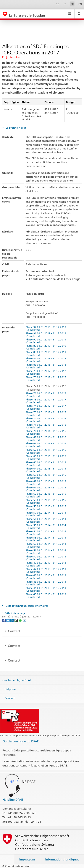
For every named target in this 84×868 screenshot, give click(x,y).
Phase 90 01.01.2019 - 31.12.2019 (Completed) (46, 341)
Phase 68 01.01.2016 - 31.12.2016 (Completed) (46, 445)
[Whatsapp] (21, 620)
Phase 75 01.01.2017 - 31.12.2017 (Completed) (46, 401)
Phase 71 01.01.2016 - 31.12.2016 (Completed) (46, 426)
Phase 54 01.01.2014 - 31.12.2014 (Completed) (46, 533)
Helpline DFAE (13, 800)
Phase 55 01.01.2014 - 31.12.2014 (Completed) (46, 526)
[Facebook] (4, 620)
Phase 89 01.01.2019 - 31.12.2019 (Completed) (46, 347)
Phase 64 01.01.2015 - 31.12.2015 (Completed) (46, 470)
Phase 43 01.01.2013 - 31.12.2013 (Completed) (46, 596)
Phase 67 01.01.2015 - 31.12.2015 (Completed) (46, 451)
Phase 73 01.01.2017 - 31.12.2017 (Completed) (46, 414)
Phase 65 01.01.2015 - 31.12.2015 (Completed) (46, 464)
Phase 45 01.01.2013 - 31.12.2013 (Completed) (46, 583)
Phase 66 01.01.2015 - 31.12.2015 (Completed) (46, 457)
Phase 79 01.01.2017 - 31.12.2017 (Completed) (46, 372)
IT (65, 4)
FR (72, 4)
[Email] (24, 620)
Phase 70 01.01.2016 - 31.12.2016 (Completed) (46, 432)
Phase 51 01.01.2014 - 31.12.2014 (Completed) (46, 552)
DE (57, 4)
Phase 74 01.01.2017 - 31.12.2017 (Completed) (46, 407)
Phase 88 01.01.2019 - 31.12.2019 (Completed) (46, 353)
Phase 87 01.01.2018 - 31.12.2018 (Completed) (46, 360)
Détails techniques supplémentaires (27, 606)
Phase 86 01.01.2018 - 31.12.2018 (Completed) (46, 366)
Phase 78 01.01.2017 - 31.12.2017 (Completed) (46, 379)
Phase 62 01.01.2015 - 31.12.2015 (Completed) (46, 483)
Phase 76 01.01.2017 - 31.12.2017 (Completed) (46, 395)
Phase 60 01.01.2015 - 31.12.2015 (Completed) (46, 495)
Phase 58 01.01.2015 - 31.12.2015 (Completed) (46, 508)
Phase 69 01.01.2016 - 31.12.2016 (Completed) (46, 439)
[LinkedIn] (12, 620)
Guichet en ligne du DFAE (21, 741)
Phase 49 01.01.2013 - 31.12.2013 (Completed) (46, 564)
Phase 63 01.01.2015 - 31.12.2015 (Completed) (46, 476)
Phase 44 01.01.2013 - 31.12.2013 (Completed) (46, 589)
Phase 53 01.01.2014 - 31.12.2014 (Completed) (46, 539)
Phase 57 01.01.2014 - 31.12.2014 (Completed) (46, 514)
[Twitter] (8, 620)
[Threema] (17, 620)
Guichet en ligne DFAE (17, 680)
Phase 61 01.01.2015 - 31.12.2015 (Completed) (46, 489)
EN (80, 4)
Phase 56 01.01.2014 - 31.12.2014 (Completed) (46, 520)
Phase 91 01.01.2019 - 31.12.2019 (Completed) (46, 335)
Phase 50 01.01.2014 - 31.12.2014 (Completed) (46, 558)
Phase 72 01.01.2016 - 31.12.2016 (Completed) (46, 420)
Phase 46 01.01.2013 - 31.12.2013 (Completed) (46, 577)
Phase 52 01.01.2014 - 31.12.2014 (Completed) (46, 545)
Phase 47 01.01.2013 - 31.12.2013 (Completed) (46, 570)
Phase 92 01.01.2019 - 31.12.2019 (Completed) (46, 328)
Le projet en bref (15, 128)
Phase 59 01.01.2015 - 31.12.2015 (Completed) (46, 501)
